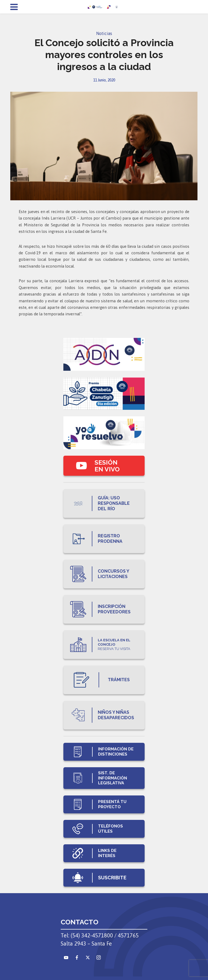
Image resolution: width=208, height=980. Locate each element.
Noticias (104, 33)
